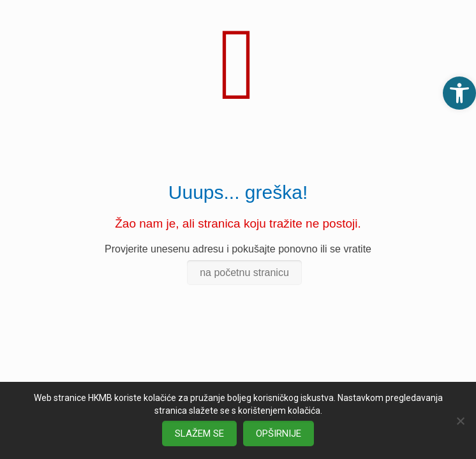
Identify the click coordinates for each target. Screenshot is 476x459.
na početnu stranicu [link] (244, 273)
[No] (460, 421)
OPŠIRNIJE (279, 433)
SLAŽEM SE (199, 433)
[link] (459, 93)
